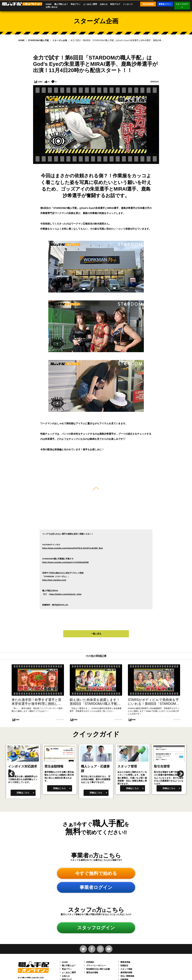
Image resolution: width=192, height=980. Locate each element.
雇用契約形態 (126, 972)
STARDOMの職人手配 (39, 40)
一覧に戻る (96, 634)
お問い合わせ (52, 7)
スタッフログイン (182, 6)
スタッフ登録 (126, 969)
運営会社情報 (92, 972)
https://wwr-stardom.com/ (54, 580)
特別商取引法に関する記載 (98, 969)
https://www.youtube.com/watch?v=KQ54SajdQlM (65, 562)
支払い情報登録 (127, 976)
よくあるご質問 (90, 4)
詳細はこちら (23, 793)
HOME (49, 4)
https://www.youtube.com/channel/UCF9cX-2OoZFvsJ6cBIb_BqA (73, 548)
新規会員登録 (148, 4)
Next (178, 771)
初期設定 (124, 965)
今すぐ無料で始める (96, 873)
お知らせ (104, 4)
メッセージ (128, 4)
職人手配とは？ (61, 4)
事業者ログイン (165, 4)
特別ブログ (115, 4)
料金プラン (76, 4)
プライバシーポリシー (96, 965)
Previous (9, 771)
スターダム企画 (60, 40)
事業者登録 (125, 962)
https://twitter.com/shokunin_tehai (65, 594)
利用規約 (90, 962)
